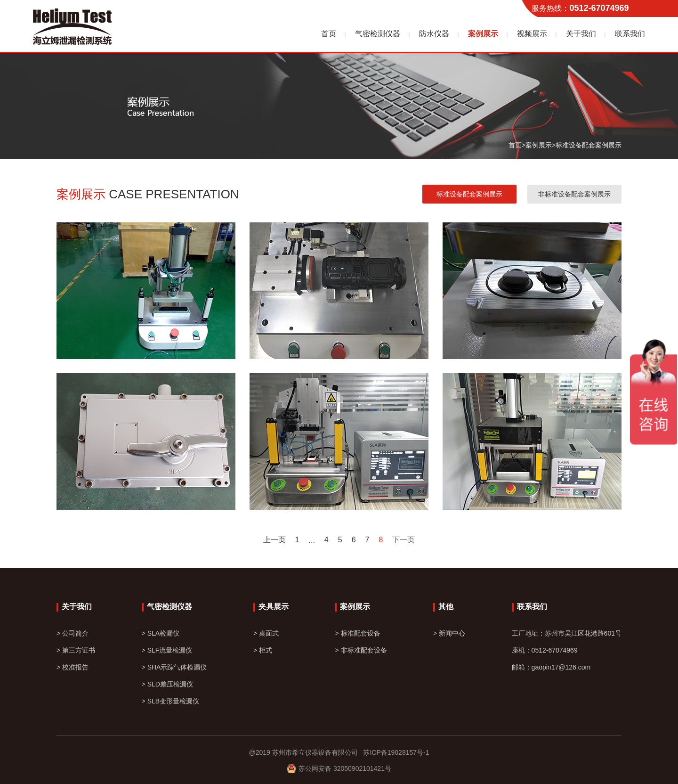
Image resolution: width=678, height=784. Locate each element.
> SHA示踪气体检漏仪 (174, 667)
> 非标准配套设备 (361, 650)
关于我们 (581, 34)
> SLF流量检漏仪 (167, 650)
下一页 (404, 540)
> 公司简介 (73, 633)
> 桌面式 (266, 633)
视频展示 (532, 34)
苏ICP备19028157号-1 (394, 752)
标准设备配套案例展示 (589, 145)
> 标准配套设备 (357, 633)
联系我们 (630, 34)
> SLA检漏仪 (161, 633)
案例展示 (483, 34)
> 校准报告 (73, 667)
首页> (517, 145)
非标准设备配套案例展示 (574, 194)
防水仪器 (434, 34)
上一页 (274, 540)
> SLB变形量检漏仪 (171, 701)
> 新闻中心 (449, 633)
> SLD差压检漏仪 (167, 684)
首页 (329, 34)
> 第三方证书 (76, 650)
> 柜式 (263, 650)
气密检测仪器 (378, 34)
